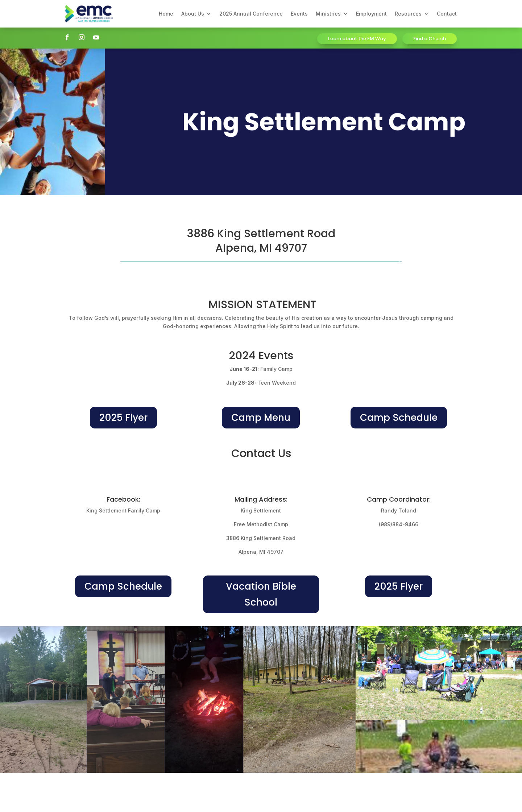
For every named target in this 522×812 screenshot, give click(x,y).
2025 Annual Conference (251, 14)
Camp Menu (261, 418)
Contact (447, 14)
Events (299, 14)
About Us (193, 14)
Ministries (328, 14)
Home (166, 14)
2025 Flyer (123, 418)
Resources (408, 14)
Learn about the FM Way (357, 39)
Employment (371, 14)
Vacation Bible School (261, 594)
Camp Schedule (399, 418)
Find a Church (430, 39)
